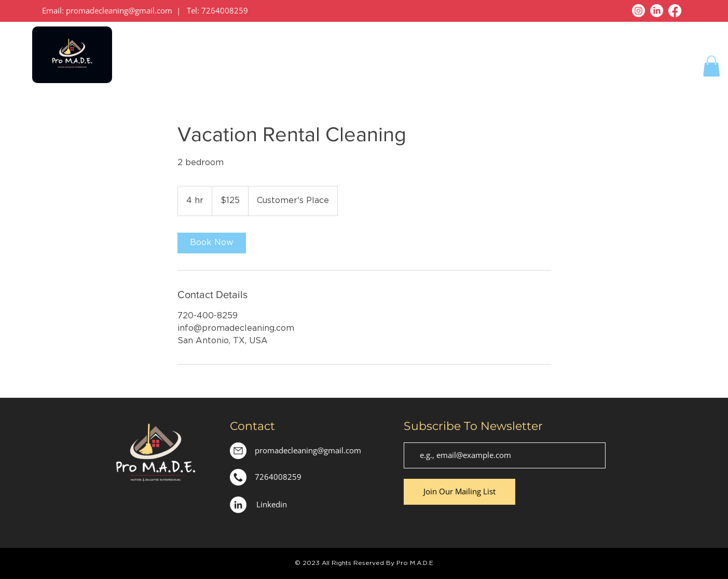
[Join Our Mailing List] (459, 492)
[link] (212, 243)
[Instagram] (638, 11)
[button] (711, 66)
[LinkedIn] (657, 11)
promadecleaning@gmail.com (119, 10)
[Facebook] (675, 11)
